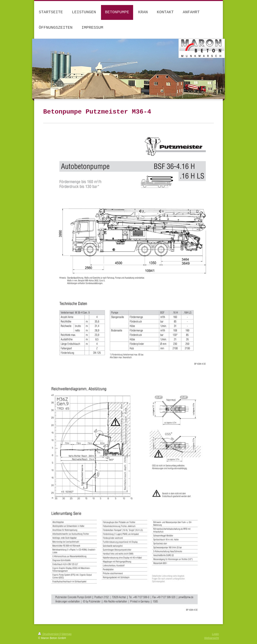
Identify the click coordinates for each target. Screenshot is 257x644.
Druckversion (49, 634)
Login (215, 634)
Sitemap (66, 634)
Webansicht (212, 638)
